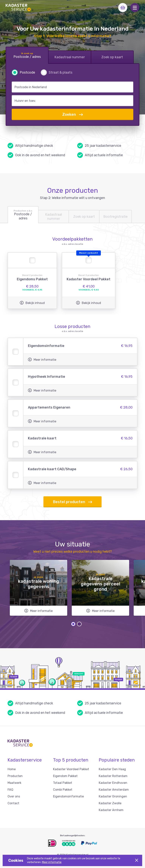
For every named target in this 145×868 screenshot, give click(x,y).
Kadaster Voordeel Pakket (71, 769)
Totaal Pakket (63, 783)
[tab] (27, 55)
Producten (15, 776)
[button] (135, 8)
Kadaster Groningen (113, 796)
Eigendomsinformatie (68, 796)
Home (12, 769)
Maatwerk (14, 783)
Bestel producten (72, 502)
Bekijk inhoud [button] (32, 303)
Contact (13, 803)
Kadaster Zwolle (110, 803)
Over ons (14, 796)
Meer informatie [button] (42, 360)
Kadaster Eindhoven (113, 783)
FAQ (10, 790)
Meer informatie (52, 862)
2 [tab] (79, 624)
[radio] (23, 72)
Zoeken (73, 115)
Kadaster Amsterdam (114, 790)
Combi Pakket (63, 790)
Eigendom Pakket (65, 776)
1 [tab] (73, 624)
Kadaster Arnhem (111, 810)
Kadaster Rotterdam (113, 776)
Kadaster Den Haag (112, 769)
